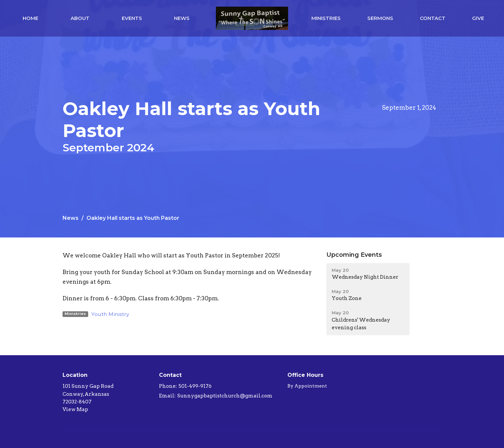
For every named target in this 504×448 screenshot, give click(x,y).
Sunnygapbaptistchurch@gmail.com (225, 396)
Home (30, 18)
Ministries (326, 18)
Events (132, 18)
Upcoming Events (354, 255)
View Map (75, 409)
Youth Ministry (110, 314)
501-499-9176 (195, 386)
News (182, 18)
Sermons (380, 18)
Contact (433, 18)
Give (478, 18)
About (80, 18)
